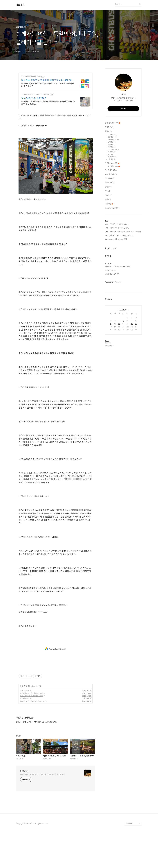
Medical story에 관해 (112, 274)
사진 (108, 191)
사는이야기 (111, 170)
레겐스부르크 (24, 725)
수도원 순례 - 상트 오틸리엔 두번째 (32, 731)
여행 (21, 721)
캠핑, (133, 232)
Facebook (109, 282)
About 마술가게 (110, 270)
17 (136, 324)
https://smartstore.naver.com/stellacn (35, 94)
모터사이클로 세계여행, (112, 228)
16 (132, 324)
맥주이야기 (114, 166)
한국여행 (112, 134)
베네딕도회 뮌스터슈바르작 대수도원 (32, 736)
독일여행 (27, 721)
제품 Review (112, 163)
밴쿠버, (118, 235)
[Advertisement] (56, 129)
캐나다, (122, 228)
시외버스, (117, 239)
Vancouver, (109, 239)
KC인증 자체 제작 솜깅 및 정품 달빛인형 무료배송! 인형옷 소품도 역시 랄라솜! (48, 103)
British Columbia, (123, 224)
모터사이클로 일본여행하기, (113, 232)
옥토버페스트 (24, 733)
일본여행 (112, 137)
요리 (109, 204)
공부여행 (112, 142)
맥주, (129, 232)
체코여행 (112, 152)
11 (111, 324)
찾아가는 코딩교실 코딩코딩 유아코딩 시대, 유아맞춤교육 (47, 80)
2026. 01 (123, 310)
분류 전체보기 (113, 123)
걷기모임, (113, 224)
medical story (112, 208)
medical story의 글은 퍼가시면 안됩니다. (118, 267)
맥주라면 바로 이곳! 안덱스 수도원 (31, 728)
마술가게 (20, 5)
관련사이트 (130, 858)
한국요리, (131, 235)
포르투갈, (124, 235)
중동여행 (111, 144)
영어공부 (109, 183)
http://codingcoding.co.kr (30, 76)
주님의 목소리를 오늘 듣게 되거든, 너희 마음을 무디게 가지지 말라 (42, 809)
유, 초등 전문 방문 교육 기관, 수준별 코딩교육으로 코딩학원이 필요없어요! (48, 85)
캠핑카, (113, 235)
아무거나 (110, 179)
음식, (124, 232)
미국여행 (111, 159)
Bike (108, 195)
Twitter (118, 282)
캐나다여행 (113, 157)
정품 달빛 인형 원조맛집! (33, 98)
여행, (125, 239)
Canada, (138, 232)
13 (119, 324)
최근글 (107, 248)
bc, (122, 239)
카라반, (107, 235)
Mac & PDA (111, 174)
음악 (108, 187)
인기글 (114, 248)
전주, (127, 228)
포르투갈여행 (113, 139)
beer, (107, 224)
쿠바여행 (111, 147)
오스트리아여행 (113, 149)
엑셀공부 (109, 127)
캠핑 (108, 200)
